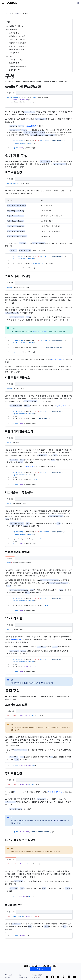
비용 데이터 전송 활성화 (17, 43)
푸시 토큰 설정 (14, 63)
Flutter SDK (18, 13)
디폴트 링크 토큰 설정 (17, 40)
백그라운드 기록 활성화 (17, 46)
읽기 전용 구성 (11, 29)
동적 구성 (10, 56)
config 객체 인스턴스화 (15, 26)
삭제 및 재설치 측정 (56, 792)
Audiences (19, 792)
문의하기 (40, 969)
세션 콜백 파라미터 (58, 359)
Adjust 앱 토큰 (32, 126)
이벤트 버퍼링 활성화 (16, 50)
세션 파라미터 (16, 639)
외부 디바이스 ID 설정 (17, 36)
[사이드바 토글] (3, 3)
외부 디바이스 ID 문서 (41, 331)
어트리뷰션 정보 (29, 466)
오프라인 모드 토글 (16, 60)
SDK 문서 (8, 13)
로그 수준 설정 (14, 33)
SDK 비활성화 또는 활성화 (18, 66)
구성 (26, 13)
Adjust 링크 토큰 (63, 406)
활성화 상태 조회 (15, 70)
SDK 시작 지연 (14, 53)
